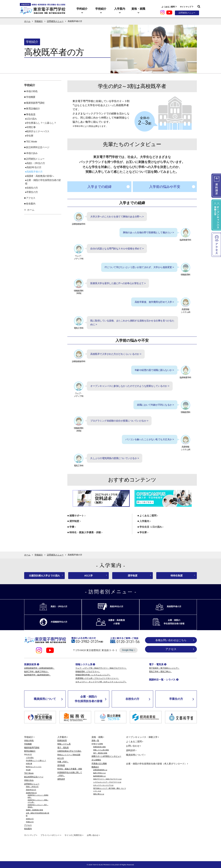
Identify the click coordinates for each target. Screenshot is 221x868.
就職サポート (77, 516)
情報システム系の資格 (101, 750)
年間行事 (31, 127)
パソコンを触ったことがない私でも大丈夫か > (149, 439)
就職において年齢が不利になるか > (155, 405)
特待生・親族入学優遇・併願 (85, 532)
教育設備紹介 (33, 109)
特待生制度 (177, 576)
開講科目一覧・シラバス (162, 680)
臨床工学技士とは (99, 773)
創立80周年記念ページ (38, 147)
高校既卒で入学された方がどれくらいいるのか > (116, 354)
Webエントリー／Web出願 (69, 755)
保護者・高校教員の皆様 (34, 810)
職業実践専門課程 (35, 103)
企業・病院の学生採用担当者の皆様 (89, 699)
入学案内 (120, 9)
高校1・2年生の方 (36, 163)
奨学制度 (74, 521)
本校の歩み (32, 153)
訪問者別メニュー (55, 21)
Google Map (128, 650)
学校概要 (31, 97)
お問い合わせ (133, 746)
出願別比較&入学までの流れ (44, 576)
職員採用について (45, 699)
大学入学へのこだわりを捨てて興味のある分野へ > (117, 217)
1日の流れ (32, 119)
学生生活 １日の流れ (151, 527)
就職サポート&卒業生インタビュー (106, 756)
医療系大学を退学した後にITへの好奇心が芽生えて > (118, 283)
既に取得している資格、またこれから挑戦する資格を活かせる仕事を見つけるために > (132, 323)
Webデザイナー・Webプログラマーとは (107, 779)
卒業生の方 (32, 192)
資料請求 (61, 779)
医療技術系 (30, 664)
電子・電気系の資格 (100, 753)
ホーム (27, 21)
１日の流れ (30, 758)
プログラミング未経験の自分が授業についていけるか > (119, 421)
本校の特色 (32, 91)
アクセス (31, 198)
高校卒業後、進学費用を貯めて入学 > (154, 302)
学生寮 (30, 136)
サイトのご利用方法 (73, 835)
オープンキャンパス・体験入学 (142, 737)
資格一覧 (95, 740)
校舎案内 (31, 204)
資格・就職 (138, 9)
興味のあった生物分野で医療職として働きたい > (148, 232)
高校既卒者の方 (34, 172)
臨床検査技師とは (99, 776)
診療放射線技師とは (100, 770)
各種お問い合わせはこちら (171, 640)
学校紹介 (101, 9)
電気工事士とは (99, 794)
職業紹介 (95, 767)
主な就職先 (96, 760)
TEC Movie (32, 142)
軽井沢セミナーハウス (38, 131)
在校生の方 (32, 188)
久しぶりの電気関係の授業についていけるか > (115, 458)
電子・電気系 (156, 664)
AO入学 (88, 576)
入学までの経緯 (99, 187)
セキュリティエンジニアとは (103, 785)
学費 (72, 527)
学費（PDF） (63, 762)
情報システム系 (84, 664)
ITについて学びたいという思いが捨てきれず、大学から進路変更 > (139, 267)
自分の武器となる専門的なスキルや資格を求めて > (117, 249)
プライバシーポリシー (50, 835)
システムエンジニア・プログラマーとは (107, 782)
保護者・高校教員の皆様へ (40, 176)
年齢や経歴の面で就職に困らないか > (154, 370)
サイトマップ (186, 7)
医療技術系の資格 (99, 747)
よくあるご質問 (168, 7)
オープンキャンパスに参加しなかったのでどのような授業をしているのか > (130, 386)
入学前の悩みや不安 (165, 187)
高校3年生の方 (34, 167)
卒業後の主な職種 (99, 763)
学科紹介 (82, 9)
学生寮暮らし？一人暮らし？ (41, 123)
